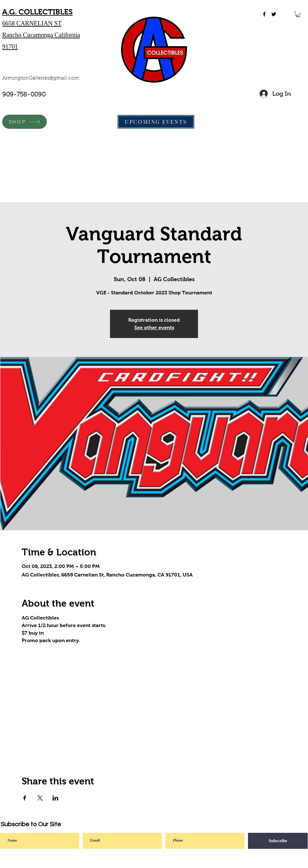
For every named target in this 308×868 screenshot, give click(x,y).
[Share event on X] (40, 798)
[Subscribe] (278, 841)
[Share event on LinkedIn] (55, 798)
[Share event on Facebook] (25, 798)
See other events (154, 328)
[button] (298, 14)
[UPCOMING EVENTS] (156, 122)
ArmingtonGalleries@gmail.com (41, 78)
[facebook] (264, 14)
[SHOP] (25, 122)
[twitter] (274, 14)
